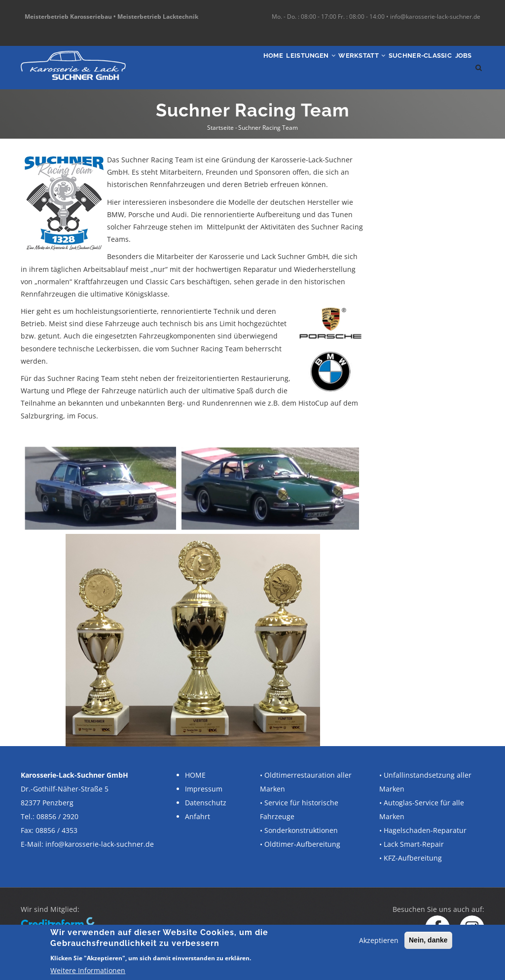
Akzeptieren (379, 940)
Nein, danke (428, 940)
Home (219, 67)
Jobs (458, 67)
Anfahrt (198, 816)
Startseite (220, 128)
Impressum (204, 789)
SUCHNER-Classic (403, 67)
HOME (195, 775)
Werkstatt (332, 67)
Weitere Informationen (88, 970)
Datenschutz (206, 803)
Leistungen (268, 67)
